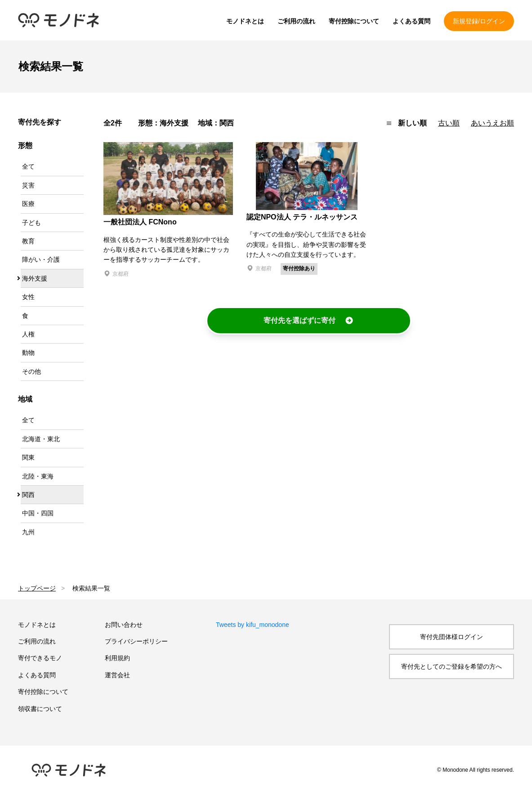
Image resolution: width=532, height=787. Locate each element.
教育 (28, 241)
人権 (28, 334)
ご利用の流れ (296, 21)
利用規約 (117, 658)
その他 (31, 371)
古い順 (449, 123)
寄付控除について (354, 21)
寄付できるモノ (40, 658)
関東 (28, 457)
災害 (28, 185)
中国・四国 (38, 513)
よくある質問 (411, 21)
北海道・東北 (41, 439)
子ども (31, 223)
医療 (28, 204)
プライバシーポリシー (136, 641)
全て (28, 166)
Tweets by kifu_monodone (253, 625)
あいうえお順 (492, 123)
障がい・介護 (41, 259)
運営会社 (117, 675)
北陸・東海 (38, 476)
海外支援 (35, 278)
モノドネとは (245, 21)
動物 (28, 353)
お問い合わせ (124, 625)
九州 (28, 532)
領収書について (40, 709)
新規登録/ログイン (479, 21)
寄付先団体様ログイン (452, 637)
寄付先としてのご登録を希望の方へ (452, 666)
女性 (28, 297)
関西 (28, 495)
